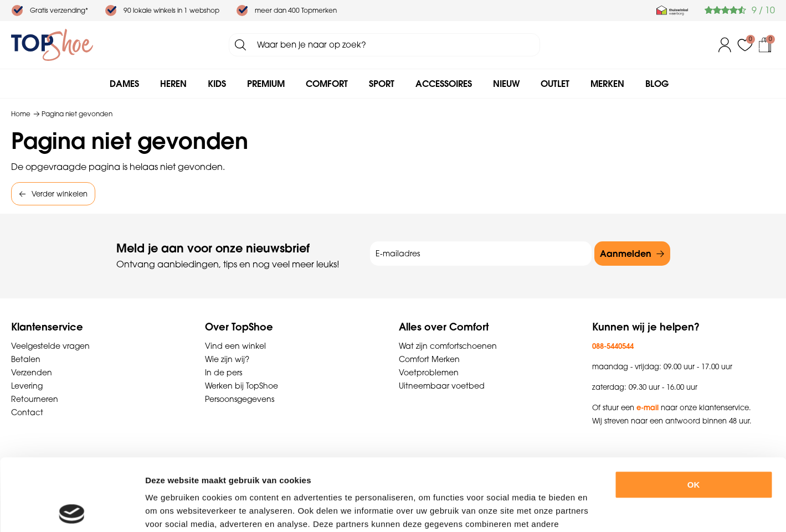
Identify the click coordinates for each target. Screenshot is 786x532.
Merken (607, 84)
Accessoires (444, 84)
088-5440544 (613, 346)
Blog (657, 84)
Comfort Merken (429, 359)
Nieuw (506, 84)
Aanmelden (626, 254)
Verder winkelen (60, 194)
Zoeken (240, 45)
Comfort (327, 84)
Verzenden (32, 373)
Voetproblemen (429, 373)
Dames (124, 84)
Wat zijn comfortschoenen (448, 346)
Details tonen (608, 510)
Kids (217, 84)
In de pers (224, 373)
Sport (382, 84)
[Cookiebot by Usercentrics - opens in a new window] (72, 510)
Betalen (26, 359)
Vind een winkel (235, 346)
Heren (173, 84)
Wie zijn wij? (227, 359)
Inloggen (725, 45)
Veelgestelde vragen (50, 346)
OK (694, 413)
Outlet (555, 84)
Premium (266, 84)
